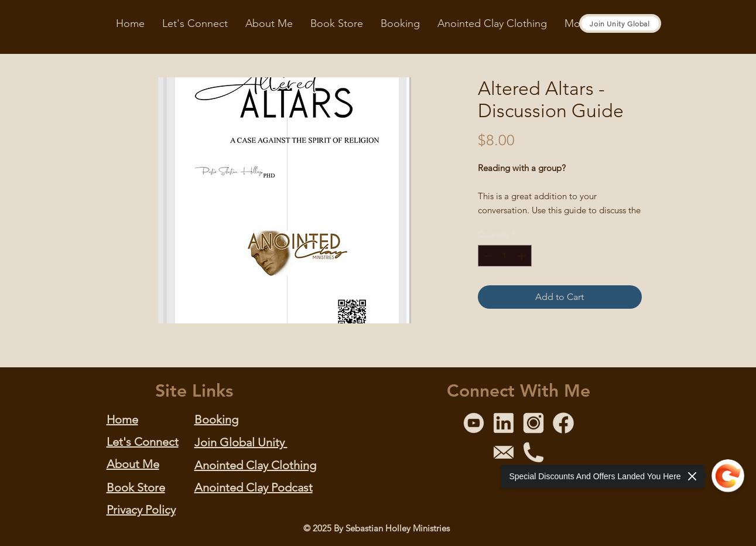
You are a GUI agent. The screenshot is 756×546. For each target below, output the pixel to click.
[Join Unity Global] (620, 23)
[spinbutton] (505, 256)
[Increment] (523, 256)
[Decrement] (487, 256)
